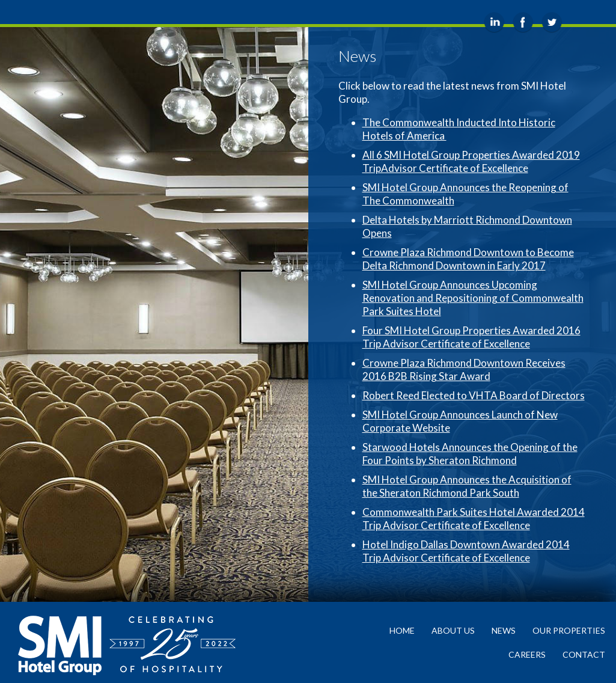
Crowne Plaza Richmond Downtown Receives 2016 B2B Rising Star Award (464, 369)
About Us (453, 630)
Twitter (552, 23)
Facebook (523, 23)
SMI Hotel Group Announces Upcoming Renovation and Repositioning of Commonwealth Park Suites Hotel (473, 298)
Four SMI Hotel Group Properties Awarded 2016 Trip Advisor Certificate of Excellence (471, 337)
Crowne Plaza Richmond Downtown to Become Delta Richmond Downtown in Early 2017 (468, 259)
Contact (584, 654)
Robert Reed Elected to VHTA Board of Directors (474, 395)
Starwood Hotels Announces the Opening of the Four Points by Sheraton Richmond (470, 454)
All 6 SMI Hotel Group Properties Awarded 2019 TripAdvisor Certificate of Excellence (471, 161)
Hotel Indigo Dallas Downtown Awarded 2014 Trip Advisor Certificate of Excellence (466, 551)
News (504, 630)
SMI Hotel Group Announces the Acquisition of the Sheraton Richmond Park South (467, 486)
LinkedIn (494, 23)
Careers (527, 654)
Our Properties (569, 630)
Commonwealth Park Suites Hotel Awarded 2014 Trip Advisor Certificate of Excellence (474, 519)
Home (402, 630)
